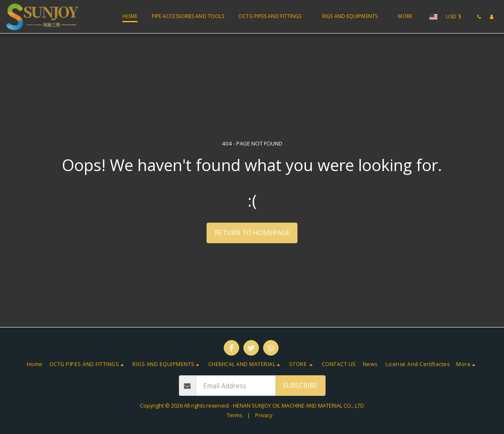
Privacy (264, 415)
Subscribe (300, 385)
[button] (273, 17)
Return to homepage (252, 233)
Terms (234, 415)
